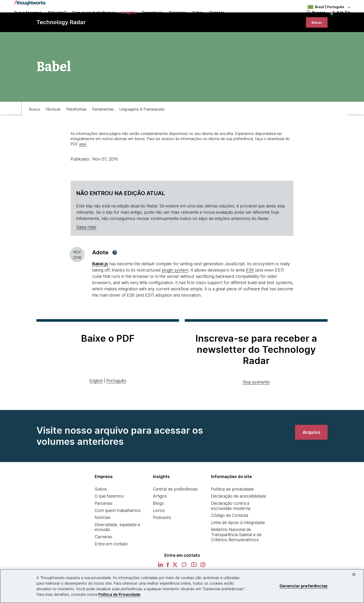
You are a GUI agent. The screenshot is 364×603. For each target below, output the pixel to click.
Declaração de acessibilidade (239, 516)
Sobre (101, 509)
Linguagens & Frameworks (142, 127)
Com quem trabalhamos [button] (94, 19)
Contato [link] (217, 19)
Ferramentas (103, 127)
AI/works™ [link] (57, 19)
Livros (159, 531)
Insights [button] (129, 19)
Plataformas (76, 127)
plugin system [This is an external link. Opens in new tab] (175, 290)
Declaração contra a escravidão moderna (231, 526)
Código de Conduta (230, 536)
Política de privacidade (232, 509)
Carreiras (103, 557)
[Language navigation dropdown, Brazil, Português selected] (325, 7)
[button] (115, 273)
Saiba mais (86, 247)
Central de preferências (175, 509)
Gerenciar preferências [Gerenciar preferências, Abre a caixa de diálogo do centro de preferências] (304, 586)
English (96, 401)
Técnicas (53, 127)
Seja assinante (256, 402)
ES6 (250, 290)
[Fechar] (354, 574)
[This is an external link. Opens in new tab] (100, 284)
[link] (314, 39)
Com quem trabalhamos (118, 531)
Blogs (158, 523)
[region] (182, 586)
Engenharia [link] (153, 19)
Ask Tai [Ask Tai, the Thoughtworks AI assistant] (343, 19)
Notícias (103, 538)
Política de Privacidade (119, 594)
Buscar (319, 19)
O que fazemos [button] (28, 19)
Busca (34, 127)
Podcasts (162, 538)
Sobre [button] (198, 19)
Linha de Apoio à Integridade (238, 543)
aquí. (83, 164)
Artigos (160, 516)
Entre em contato (111, 564)
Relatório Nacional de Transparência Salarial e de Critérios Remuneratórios (236, 555)
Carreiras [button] (178, 19)
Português (116, 401)
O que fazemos (109, 516)
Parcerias (104, 523)
